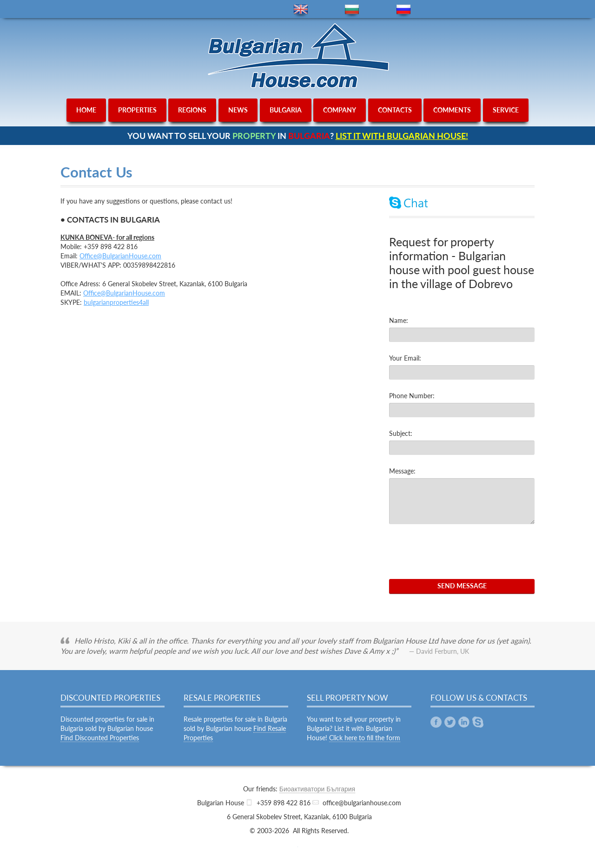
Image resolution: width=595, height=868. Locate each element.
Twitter (450, 722)
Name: (399, 320)
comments (452, 110)
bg (352, 10)
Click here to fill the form (365, 738)
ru (403, 10)
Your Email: (405, 358)
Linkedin (464, 722)
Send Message (462, 586)
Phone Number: (412, 396)
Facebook (436, 722)
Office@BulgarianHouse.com (120, 256)
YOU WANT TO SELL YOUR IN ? (298, 136)
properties (137, 110)
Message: (402, 471)
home (86, 110)
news (238, 110)
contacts (395, 110)
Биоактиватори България (317, 789)
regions (192, 110)
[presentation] (460, 552)
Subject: (401, 433)
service (506, 110)
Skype (478, 722)
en (301, 10)
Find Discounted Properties (100, 738)
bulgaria (286, 110)
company (340, 110)
